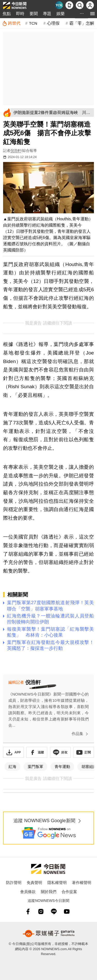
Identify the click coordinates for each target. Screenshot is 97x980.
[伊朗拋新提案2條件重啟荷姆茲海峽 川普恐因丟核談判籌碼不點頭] (53, 113)
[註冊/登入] (90, 5)
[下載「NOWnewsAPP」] (13, 752)
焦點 (7, 14)
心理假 (53, 23)
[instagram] (41, 911)
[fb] (28, 911)
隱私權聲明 (57, 883)
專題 (47, 14)
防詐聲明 (14, 883)
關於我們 (49, 892)
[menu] (92, 14)
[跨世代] (11, 23)
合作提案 (69, 892)
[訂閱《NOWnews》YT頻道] (84, 752)
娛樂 (61, 14)
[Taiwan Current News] (59, 5)
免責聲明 (34, 883)
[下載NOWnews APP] (69, 5)
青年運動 (62, 767)
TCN (33, 23)
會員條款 (28, 892)
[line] (54, 911)
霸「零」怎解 (82, 23)
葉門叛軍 (35, 767)
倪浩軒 (16, 151)
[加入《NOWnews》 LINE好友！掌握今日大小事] (60, 752)
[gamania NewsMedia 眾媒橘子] (49, 934)
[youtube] (67, 911)
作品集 (81, 734)
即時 (20, 14)
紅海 (12, 767)
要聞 (34, 14)
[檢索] (80, 5)
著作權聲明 (82, 883)
